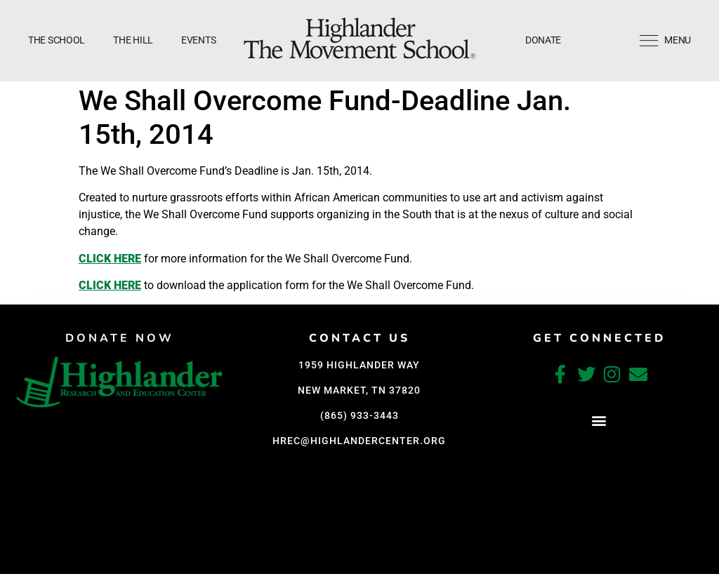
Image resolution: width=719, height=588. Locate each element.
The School (57, 40)
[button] (599, 421)
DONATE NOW (120, 338)
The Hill (133, 40)
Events (198, 40)
